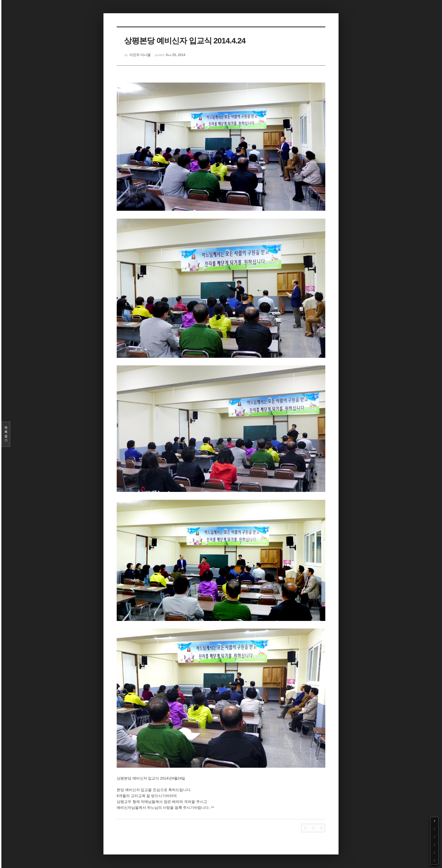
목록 (6, 434)
